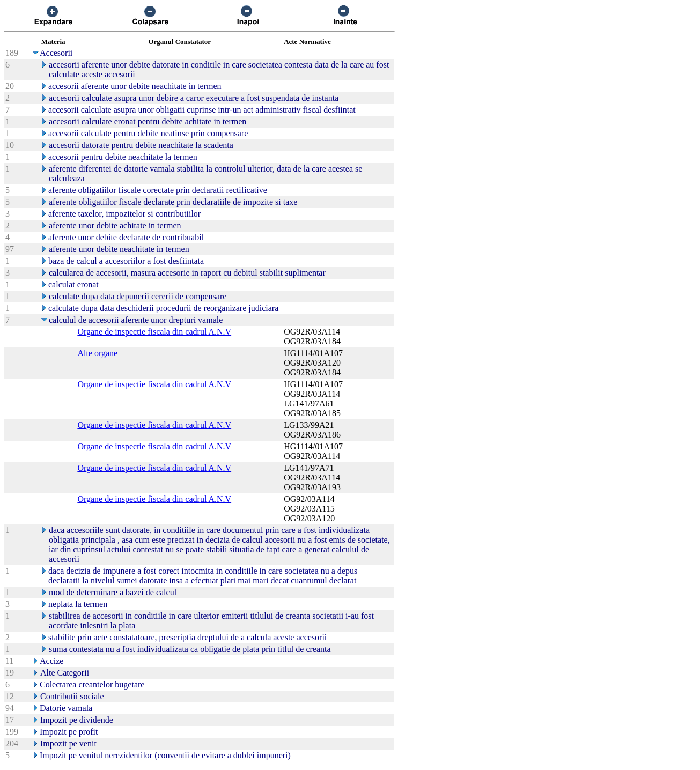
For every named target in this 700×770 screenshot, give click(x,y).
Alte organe (97, 353)
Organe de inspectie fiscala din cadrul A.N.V (154, 332)
